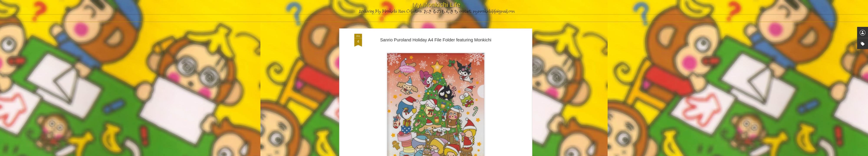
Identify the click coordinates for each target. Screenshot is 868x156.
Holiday (439, 65)
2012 (413, 65)
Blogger (456, 154)
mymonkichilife (452, 59)
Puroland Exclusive (459, 65)
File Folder (426, 65)
